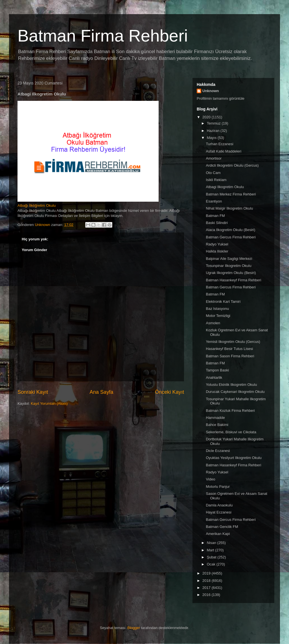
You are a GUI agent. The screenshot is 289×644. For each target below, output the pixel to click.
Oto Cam (213, 173)
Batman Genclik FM (222, 527)
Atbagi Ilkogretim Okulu (225, 187)
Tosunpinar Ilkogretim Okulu (228, 266)
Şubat (212, 557)
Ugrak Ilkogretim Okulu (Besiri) (231, 273)
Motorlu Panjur (218, 487)
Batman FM (215, 216)
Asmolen (213, 323)
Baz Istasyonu (217, 309)
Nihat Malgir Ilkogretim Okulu (229, 208)
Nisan (212, 543)
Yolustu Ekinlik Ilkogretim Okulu (231, 385)
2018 (207, 581)
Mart (211, 550)
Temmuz (214, 123)
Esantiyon (214, 201)
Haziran (214, 131)
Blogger (134, 628)
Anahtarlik (214, 378)
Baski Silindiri (217, 223)
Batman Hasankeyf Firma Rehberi (233, 280)
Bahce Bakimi (217, 425)
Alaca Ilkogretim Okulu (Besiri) (230, 230)
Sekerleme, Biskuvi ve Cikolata (231, 432)
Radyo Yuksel (217, 244)
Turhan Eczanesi (219, 144)
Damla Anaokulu (219, 505)
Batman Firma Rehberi (103, 36)
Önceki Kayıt (169, 392)
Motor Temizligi (218, 316)
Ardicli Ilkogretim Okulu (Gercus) (232, 165)
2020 (207, 117)
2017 (207, 588)
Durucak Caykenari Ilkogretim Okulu (235, 392)
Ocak (212, 564)
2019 (207, 573)
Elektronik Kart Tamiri (223, 302)
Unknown (211, 91)
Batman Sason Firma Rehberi (230, 356)
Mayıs (212, 138)
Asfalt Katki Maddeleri (224, 151)
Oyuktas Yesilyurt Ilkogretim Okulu (234, 458)
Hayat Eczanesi (218, 512)
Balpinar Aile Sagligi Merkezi (229, 259)
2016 (207, 595)
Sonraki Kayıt (33, 392)
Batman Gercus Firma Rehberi (231, 237)
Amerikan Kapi (218, 534)
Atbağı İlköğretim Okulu (37, 205)
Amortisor (214, 158)
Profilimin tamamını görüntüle (221, 98)
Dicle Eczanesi (218, 451)
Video (210, 479)
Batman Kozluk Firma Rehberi (230, 411)
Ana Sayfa (102, 392)
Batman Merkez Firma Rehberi (231, 194)
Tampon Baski (217, 370)
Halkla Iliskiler (217, 251)
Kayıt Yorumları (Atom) (49, 403)
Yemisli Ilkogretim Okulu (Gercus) (233, 342)
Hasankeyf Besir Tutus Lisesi (229, 349)
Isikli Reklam (216, 180)
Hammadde (215, 418)
